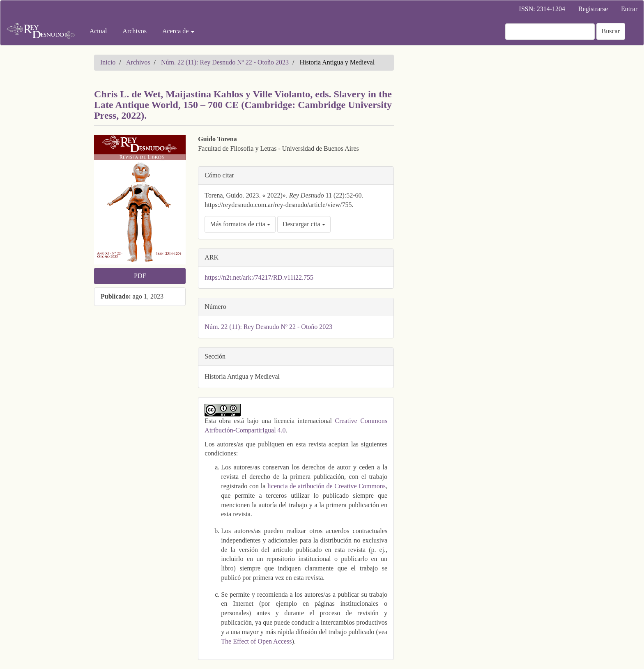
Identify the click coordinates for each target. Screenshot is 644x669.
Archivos (135, 31)
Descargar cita (304, 224)
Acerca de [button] (178, 31)
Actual (98, 31)
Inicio (108, 62)
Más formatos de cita (240, 224)
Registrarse (593, 9)
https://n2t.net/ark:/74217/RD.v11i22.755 (259, 277)
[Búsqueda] (550, 32)
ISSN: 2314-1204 (542, 9)
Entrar (629, 9)
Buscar (611, 31)
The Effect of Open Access (256, 641)
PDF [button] (140, 276)
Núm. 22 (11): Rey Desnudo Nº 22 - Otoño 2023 (225, 62)
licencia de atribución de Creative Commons (327, 486)
